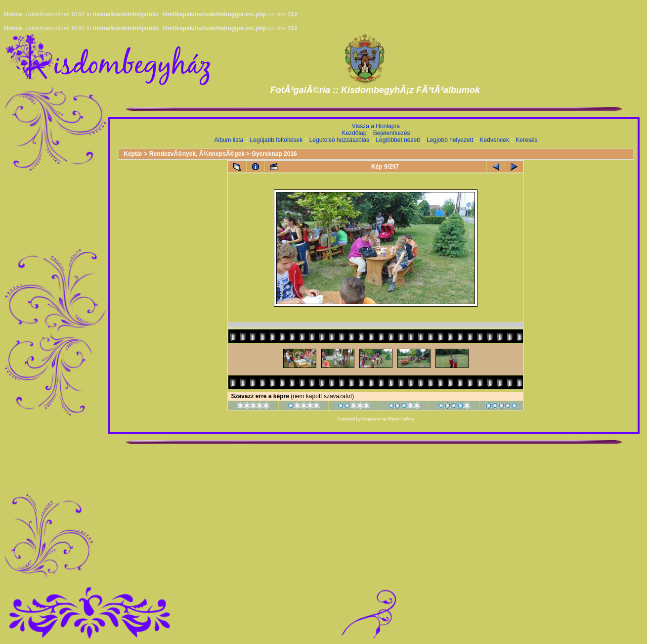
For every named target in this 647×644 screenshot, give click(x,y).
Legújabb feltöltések (277, 140)
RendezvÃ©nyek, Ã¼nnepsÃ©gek (197, 154)
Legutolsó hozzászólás (339, 140)
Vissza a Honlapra (376, 126)
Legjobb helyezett (450, 140)
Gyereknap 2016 (274, 154)
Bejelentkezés (392, 133)
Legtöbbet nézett (398, 140)
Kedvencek (495, 140)
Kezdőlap (354, 133)
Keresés (526, 140)
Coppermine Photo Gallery (388, 419)
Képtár (133, 154)
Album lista (229, 140)
